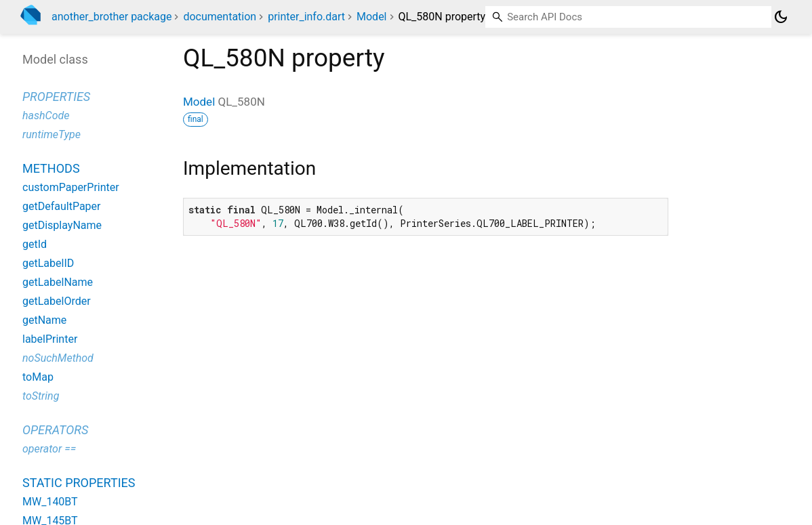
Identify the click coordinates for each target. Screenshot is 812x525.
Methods (51, 168)
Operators (55, 430)
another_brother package (111, 17)
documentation (220, 17)
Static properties (79, 483)
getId (35, 244)
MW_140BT (50, 502)
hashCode (46, 115)
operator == (49, 449)
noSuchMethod (58, 358)
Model (372, 17)
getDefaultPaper (62, 206)
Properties (56, 97)
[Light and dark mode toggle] (781, 17)
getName (44, 320)
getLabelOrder (57, 301)
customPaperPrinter (71, 187)
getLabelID (48, 263)
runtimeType (52, 134)
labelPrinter (50, 339)
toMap (38, 377)
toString (41, 396)
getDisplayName (62, 225)
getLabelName (58, 282)
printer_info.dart (306, 17)
